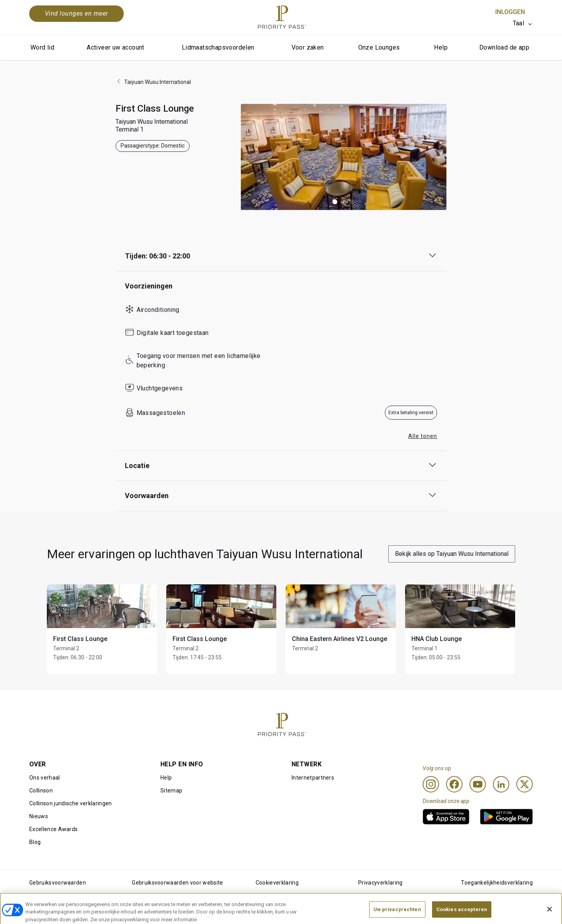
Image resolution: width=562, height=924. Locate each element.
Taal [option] (518, 23)
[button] (335, 202)
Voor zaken (308, 47)
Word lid (42, 47)
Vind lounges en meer (76, 13)
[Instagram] (431, 784)
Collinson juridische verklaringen (71, 803)
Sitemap (171, 790)
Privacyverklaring (380, 883)
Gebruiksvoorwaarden (58, 883)
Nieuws (39, 816)
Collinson (41, 790)
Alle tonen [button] (423, 436)
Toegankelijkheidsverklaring (497, 883)
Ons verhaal (45, 778)
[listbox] (523, 23)
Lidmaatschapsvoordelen (218, 47)
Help (441, 47)
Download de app (504, 47)
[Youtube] (478, 784)
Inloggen (510, 12)
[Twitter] (525, 784)
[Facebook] (454, 784)
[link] (446, 817)
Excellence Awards (53, 829)
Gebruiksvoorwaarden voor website (177, 883)
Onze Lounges (379, 47)
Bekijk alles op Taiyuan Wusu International (452, 554)
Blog (35, 842)
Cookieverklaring (277, 883)
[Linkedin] (501, 784)
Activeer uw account (116, 47)
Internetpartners (313, 778)
